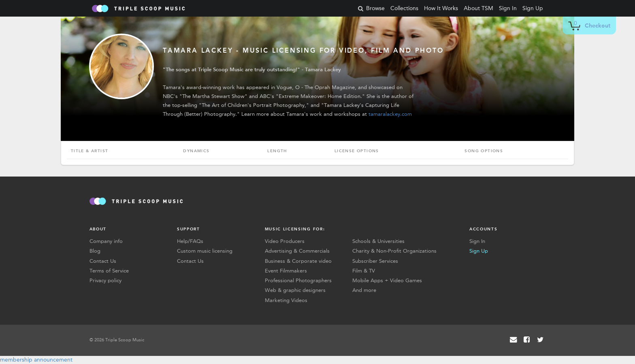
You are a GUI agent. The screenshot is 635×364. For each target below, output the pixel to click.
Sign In (508, 8)
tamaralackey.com (390, 114)
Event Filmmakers (286, 271)
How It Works (441, 8)
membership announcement (36, 360)
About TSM (478, 8)
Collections (404, 8)
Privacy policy (105, 280)
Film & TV (364, 271)
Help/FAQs (190, 241)
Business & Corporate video (298, 261)
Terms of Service (109, 271)
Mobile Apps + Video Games (387, 280)
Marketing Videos (286, 300)
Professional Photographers (298, 280)
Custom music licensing (205, 251)
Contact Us (103, 261)
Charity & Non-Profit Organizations (394, 251)
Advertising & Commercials (297, 251)
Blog (95, 251)
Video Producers (285, 241)
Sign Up (533, 8)
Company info (106, 241)
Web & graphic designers (295, 290)
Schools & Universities (378, 241)
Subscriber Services (375, 261)
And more (364, 290)
